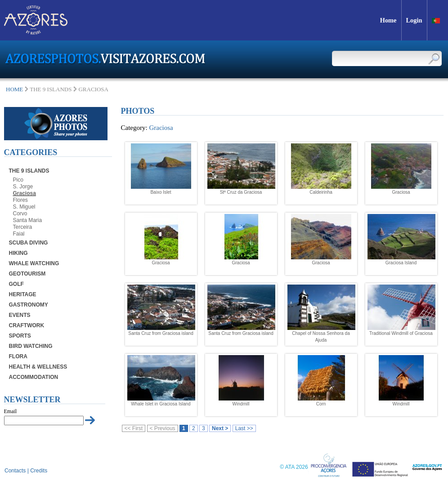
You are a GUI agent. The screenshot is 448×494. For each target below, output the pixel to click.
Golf (16, 284)
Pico (18, 180)
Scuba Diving (29, 243)
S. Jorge (23, 187)
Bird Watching (31, 346)
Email (11, 411)
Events (20, 315)
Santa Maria (28, 220)
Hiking (18, 253)
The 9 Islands (29, 171)
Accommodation (34, 377)
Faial (19, 234)
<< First (134, 428)
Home (14, 89)
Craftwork (27, 325)
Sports (20, 336)
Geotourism (27, 274)
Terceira (23, 227)
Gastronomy (29, 305)
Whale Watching (34, 263)
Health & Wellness (38, 367)
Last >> (244, 428)
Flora (18, 356)
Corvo (20, 214)
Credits (39, 471)
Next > (220, 428)
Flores (20, 200)
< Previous (163, 428)
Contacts (15, 471)
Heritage (23, 294)
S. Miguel (24, 207)
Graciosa (25, 193)
